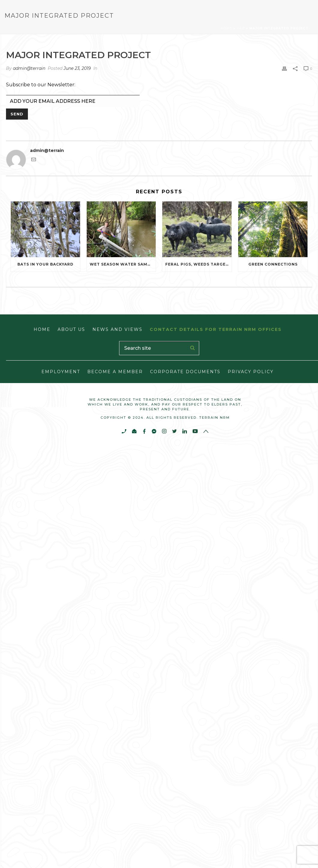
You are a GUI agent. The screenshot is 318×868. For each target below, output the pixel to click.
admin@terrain (29, 68)
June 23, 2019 (77, 68)
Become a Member (115, 372)
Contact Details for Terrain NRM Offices (216, 329)
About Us (71, 329)
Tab (241, 28)
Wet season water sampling (123, 264)
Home (226, 28)
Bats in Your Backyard (45, 264)
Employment (61, 372)
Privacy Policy (251, 372)
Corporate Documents (185, 372)
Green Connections (273, 264)
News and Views (117, 329)
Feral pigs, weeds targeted (198, 264)
